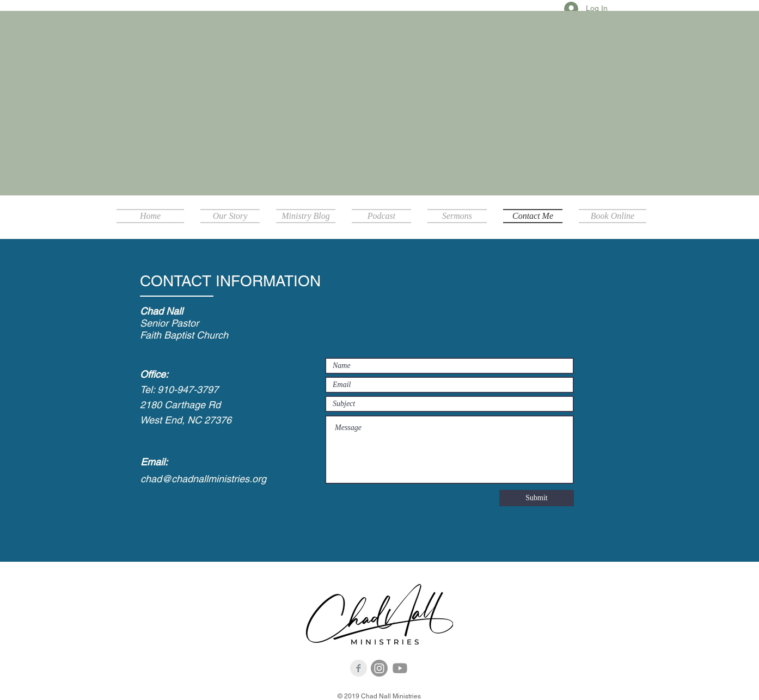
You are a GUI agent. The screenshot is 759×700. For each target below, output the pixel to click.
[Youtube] (400, 668)
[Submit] (537, 498)
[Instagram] (379, 668)
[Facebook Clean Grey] (359, 668)
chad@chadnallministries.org (203, 479)
